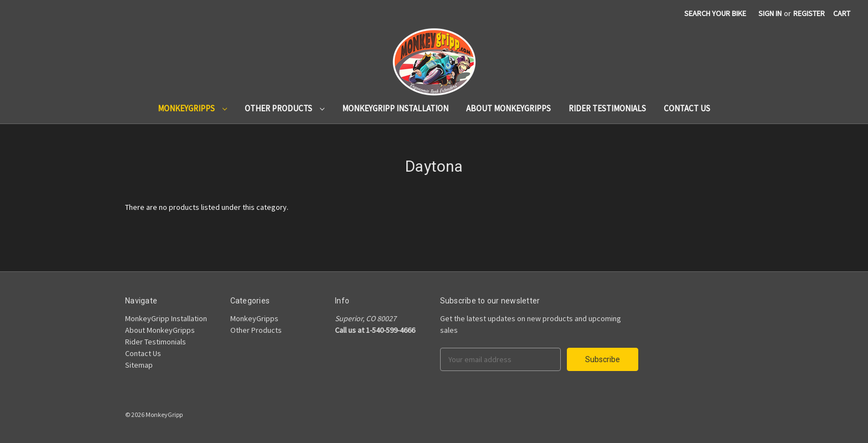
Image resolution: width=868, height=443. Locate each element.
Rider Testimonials (607, 108)
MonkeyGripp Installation (395, 108)
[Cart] (842, 14)
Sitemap (139, 365)
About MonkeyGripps (508, 108)
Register (809, 13)
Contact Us (687, 108)
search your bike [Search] (715, 13)
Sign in (770, 13)
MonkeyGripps (192, 108)
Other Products (285, 108)
